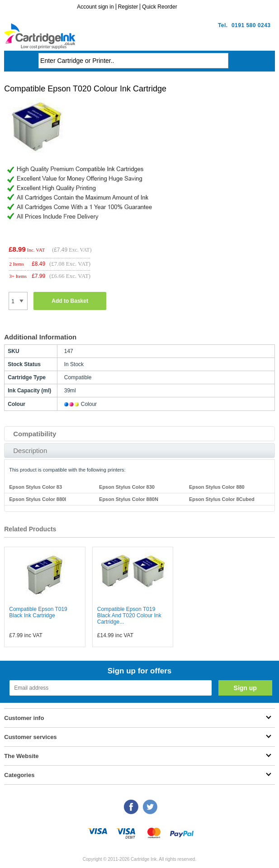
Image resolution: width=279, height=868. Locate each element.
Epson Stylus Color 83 (35, 487)
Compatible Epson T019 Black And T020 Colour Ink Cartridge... (129, 615)
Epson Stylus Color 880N (129, 499)
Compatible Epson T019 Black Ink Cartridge (38, 612)
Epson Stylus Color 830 (127, 487)
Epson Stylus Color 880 (217, 487)
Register (128, 7)
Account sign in (95, 7)
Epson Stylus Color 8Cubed (222, 499)
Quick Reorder (159, 7)
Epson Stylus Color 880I (38, 499)
